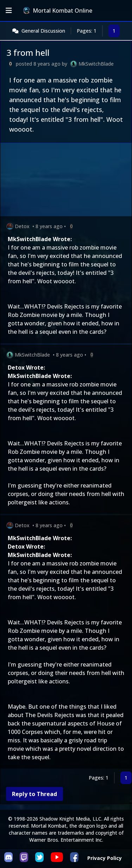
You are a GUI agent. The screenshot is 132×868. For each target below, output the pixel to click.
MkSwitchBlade (96, 64)
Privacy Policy (105, 858)
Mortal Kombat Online (58, 11)
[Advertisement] (66, 181)
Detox (22, 226)
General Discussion (43, 31)
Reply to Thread (34, 794)
